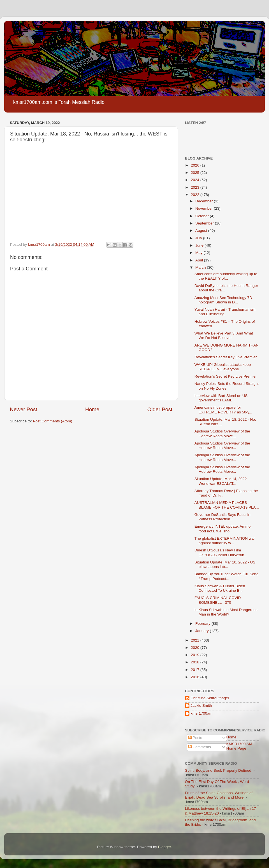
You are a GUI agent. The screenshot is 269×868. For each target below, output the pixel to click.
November (205, 208)
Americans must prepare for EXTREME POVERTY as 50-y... (223, 410)
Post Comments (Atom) (53, 421)
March (201, 267)
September (205, 223)
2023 (196, 187)
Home (92, 409)
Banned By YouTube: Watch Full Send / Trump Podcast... (227, 576)
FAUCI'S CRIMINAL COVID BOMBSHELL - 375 (218, 600)
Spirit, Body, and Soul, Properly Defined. (219, 770)
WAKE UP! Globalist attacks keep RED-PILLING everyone (223, 367)
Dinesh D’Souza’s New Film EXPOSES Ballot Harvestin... (221, 552)
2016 (196, 677)
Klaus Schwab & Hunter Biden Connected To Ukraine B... (220, 588)
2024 (196, 180)
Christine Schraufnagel (210, 698)
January (203, 631)
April (200, 260)
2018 (196, 662)
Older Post (160, 409)
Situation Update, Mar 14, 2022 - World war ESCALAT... (222, 481)
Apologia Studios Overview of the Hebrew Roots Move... (222, 433)
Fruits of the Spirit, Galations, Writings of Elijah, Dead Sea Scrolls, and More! (219, 795)
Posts (195, 738)
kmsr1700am (201, 713)
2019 (196, 655)
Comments (200, 747)
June (200, 245)
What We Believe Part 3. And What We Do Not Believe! (224, 335)
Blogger (164, 847)
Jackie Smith (201, 706)
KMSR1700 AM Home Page (239, 746)
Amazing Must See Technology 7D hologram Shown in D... (223, 300)
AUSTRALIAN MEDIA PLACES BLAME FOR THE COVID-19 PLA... (227, 505)
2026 (196, 165)
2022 (196, 195)
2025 (196, 173)
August (202, 231)
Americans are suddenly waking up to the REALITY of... (226, 276)
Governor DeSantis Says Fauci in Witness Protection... (222, 517)
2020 (196, 648)
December (205, 201)
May (199, 253)
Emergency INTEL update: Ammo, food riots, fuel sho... (223, 529)
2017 (196, 670)
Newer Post (24, 409)
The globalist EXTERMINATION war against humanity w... (225, 541)
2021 (196, 640)
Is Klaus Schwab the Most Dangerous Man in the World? (226, 612)
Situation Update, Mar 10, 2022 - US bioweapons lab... (225, 564)
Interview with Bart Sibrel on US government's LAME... (221, 398)
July (199, 238)
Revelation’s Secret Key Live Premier (226, 357)
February (203, 623)
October (203, 216)
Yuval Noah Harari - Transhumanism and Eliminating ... (225, 312)
